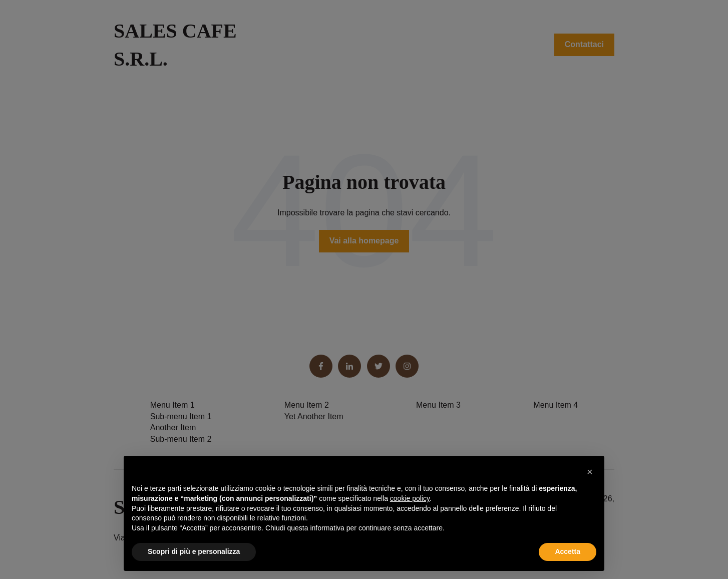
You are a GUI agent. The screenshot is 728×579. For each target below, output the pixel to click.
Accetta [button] (568, 551)
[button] (591, 472)
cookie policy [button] (410, 498)
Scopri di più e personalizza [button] (194, 551)
